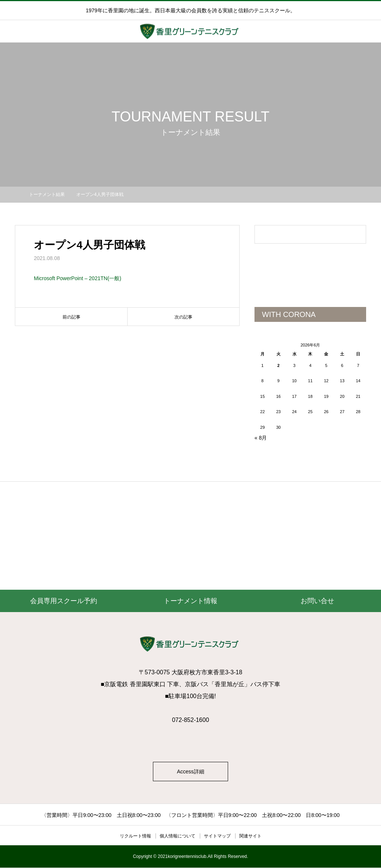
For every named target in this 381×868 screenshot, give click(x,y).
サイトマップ (217, 836)
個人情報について (177, 836)
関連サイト (250, 836)
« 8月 (261, 438)
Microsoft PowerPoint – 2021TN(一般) (78, 278)
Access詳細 (190, 772)
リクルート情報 (135, 836)
